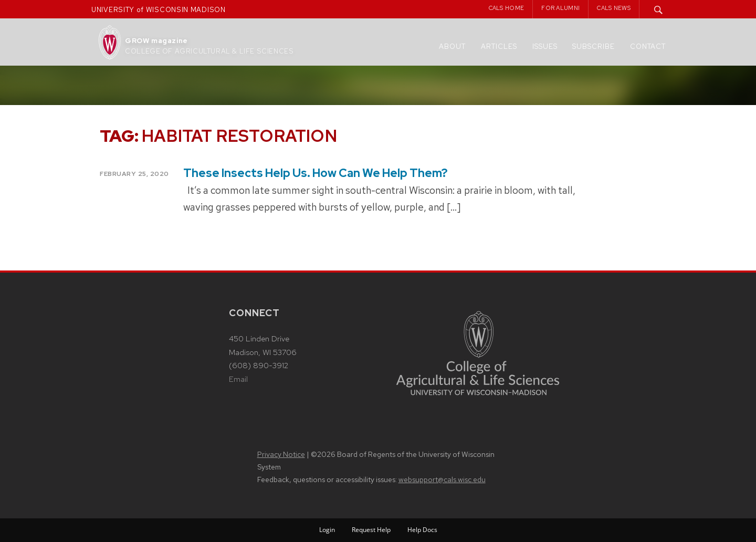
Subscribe (594, 46)
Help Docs (422, 530)
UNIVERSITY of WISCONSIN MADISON (159, 10)
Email (238, 379)
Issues (545, 46)
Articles (499, 46)
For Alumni (560, 8)
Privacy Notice (281, 454)
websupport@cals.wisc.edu (442, 480)
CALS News (614, 8)
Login (327, 530)
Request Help (371, 530)
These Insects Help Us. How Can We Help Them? (316, 173)
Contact (648, 46)
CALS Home (507, 8)
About (452, 46)
